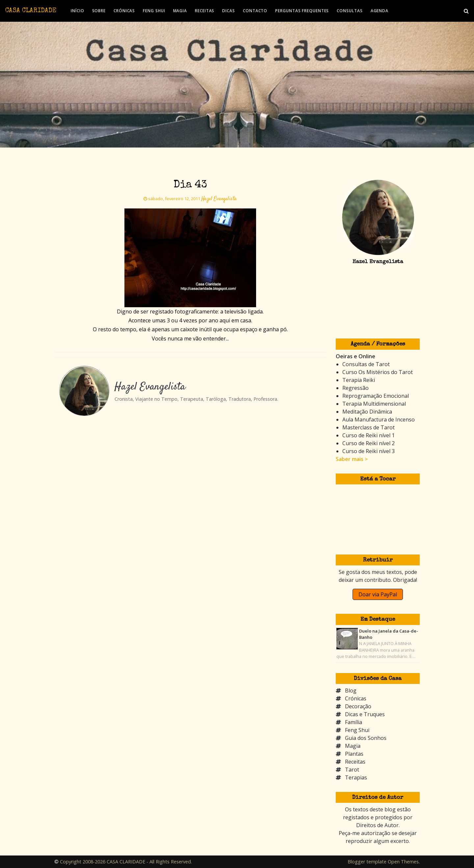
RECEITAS (205, 11)
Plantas (354, 754)
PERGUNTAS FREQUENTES (302, 11)
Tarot (352, 770)
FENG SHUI (154, 11)
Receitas (355, 762)
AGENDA (380, 11)
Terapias (356, 777)
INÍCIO (77, 11)
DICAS (229, 11)
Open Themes (403, 862)
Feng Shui (357, 730)
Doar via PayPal (378, 594)
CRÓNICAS (124, 11)
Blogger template (367, 862)
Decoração (358, 706)
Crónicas (356, 698)
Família (354, 722)
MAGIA (180, 11)
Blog (351, 691)
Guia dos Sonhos (366, 738)
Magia (353, 746)
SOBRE (99, 11)
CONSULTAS (350, 11)
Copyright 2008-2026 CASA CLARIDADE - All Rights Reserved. (126, 862)
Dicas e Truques (365, 714)
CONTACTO (255, 11)
